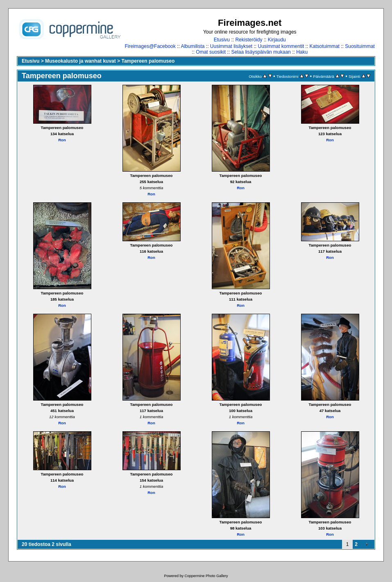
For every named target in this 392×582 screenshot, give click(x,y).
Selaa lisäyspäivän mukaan (261, 52)
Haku (302, 52)
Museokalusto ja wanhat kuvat (80, 61)
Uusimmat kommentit (281, 46)
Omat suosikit (211, 52)
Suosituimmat (360, 46)
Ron (62, 140)
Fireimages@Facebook (150, 46)
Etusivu (222, 40)
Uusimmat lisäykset (231, 46)
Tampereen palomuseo (148, 61)
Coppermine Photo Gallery (206, 576)
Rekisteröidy (249, 40)
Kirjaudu (277, 40)
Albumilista (193, 46)
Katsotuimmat (325, 46)
